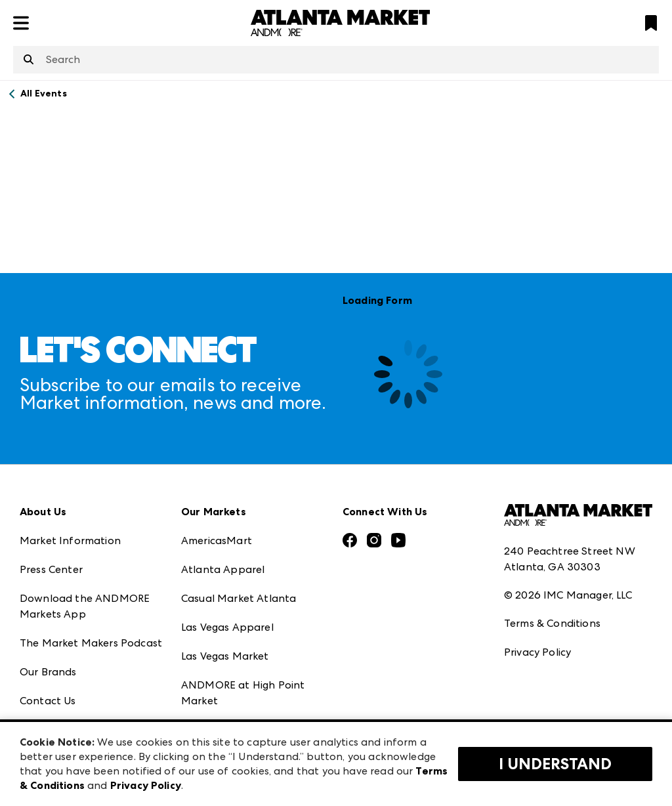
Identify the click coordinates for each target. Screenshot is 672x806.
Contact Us (48, 701)
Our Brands (48, 672)
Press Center (51, 569)
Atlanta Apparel (223, 569)
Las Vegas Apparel (227, 627)
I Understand (555, 764)
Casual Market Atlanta (239, 598)
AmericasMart (217, 541)
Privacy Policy (537, 652)
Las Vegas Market (225, 656)
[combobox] (336, 60)
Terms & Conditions (552, 623)
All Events (44, 94)
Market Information (70, 541)
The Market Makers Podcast (91, 643)
